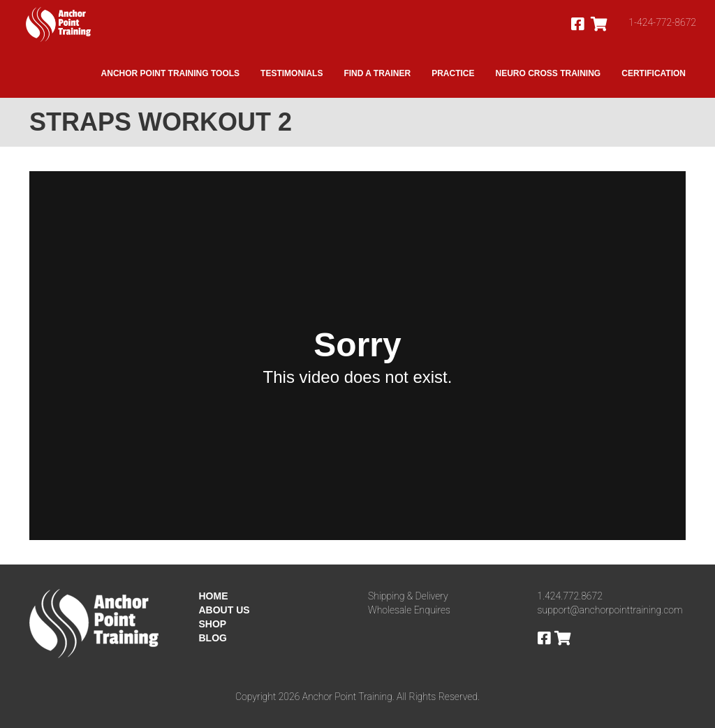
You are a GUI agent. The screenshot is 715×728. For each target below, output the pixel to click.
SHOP (213, 624)
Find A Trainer (377, 73)
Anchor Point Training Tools (170, 73)
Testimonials (292, 73)
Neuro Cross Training (548, 73)
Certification (654, 73)
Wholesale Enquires (409, 610)
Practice (453, 73)
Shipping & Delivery (408, 596)
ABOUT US (224, 610)
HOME (214, 596)
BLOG (213, 638)
